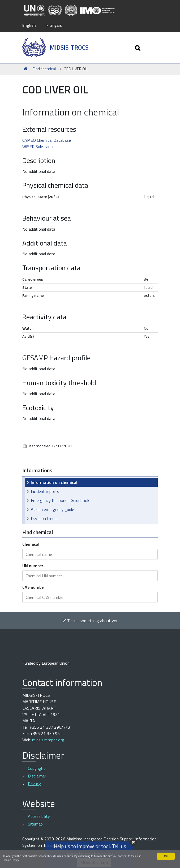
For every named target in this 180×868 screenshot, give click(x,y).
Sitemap (35, 824)
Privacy (34, 783)
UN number (33, 565)
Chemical (31, 544)
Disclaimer (37, 776)
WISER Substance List (42, 146)
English (29, 25)
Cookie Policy (17, 860)
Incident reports (45, 491)
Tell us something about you (90, 620)
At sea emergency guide (52, 509)
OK (166, 856)
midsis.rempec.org (48, 740)
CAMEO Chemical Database (47, 140)
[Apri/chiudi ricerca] (138, 47)
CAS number (34, 587)
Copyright (37, 768)
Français (55, 25)
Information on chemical (54, 482)
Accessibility (39, 816)
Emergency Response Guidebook (60, 500)
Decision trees (44, 518)
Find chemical (44, 69)
